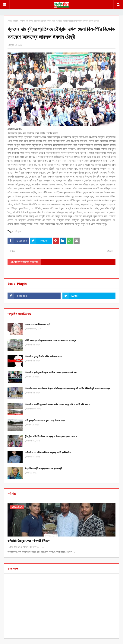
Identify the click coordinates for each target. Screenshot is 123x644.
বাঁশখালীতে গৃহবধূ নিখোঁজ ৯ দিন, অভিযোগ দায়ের (43, 356)
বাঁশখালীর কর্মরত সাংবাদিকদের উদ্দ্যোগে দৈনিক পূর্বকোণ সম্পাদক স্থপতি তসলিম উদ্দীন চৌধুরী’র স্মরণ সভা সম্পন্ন (67, 388)
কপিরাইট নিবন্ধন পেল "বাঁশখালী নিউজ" (29, 541)
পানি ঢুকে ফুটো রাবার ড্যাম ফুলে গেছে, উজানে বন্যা (45, 420)
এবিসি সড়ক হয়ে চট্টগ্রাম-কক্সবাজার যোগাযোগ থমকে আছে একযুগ (50, 340)
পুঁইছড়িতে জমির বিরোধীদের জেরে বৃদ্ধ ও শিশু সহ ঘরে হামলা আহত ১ (51, 436)
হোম (9, 21)
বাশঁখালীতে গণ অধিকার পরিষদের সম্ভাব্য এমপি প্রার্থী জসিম (48, 452)
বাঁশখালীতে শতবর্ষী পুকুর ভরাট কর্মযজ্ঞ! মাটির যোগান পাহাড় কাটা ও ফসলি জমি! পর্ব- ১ (57, 404)
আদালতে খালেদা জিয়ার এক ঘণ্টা (38, 324)
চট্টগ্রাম (16, 21)
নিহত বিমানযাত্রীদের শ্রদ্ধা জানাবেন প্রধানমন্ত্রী (43, 468)
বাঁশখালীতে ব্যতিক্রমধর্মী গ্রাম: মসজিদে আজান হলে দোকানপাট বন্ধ (51, 372)
